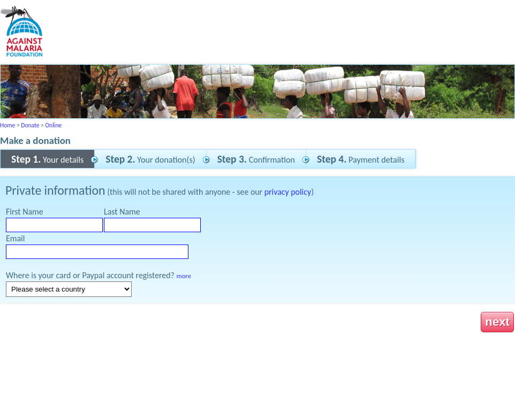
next (497, 322)
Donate (30, 125)
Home (7, 125)
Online (53, 125)
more (184, 276)
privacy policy (288, 192)
